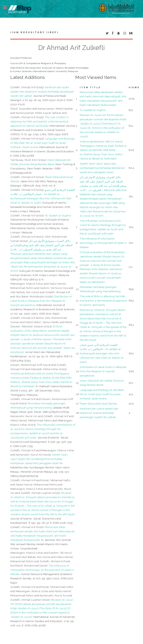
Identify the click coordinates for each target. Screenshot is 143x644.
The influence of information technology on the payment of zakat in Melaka (103, 243)
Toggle (7, 7)
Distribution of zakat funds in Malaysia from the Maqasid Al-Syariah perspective (103, 371)
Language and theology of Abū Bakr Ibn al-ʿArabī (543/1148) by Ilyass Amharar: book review (102, 394)
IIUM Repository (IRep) (34, 32)
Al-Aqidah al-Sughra (93, 110)
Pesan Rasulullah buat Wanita (98, 403)
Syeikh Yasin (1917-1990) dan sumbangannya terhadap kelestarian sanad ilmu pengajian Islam (102, 168)
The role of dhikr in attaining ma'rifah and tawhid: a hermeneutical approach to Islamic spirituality (104, 301)
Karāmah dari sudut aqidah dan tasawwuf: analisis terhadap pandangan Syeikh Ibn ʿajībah (99, 413)
